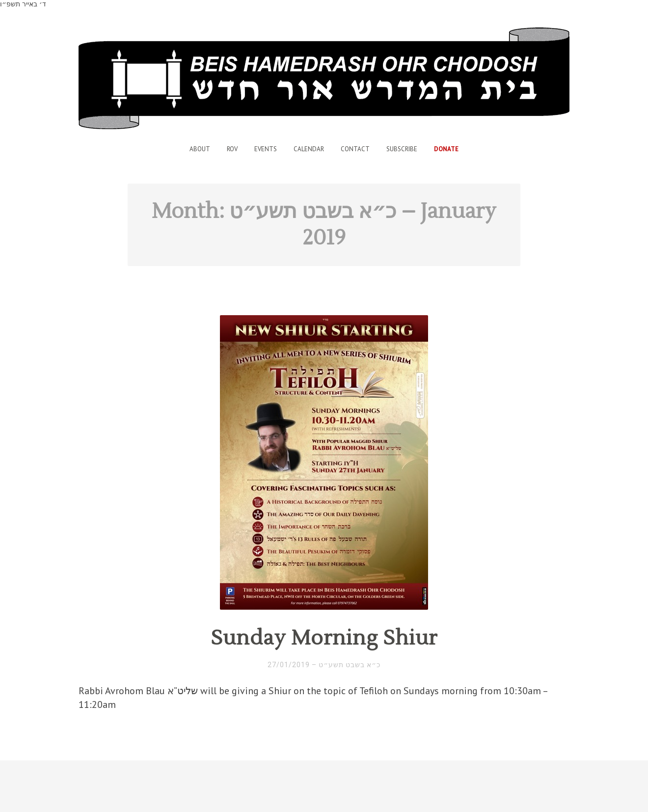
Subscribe (402, 149)
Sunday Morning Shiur (324, 638)
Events (266, 149)
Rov (232, 149)
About (200, 149)
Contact (355, 149)
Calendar (309, 149)
